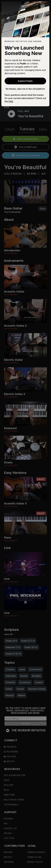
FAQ (11, 101)
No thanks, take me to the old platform (25, 89)
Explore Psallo (25, 81)
